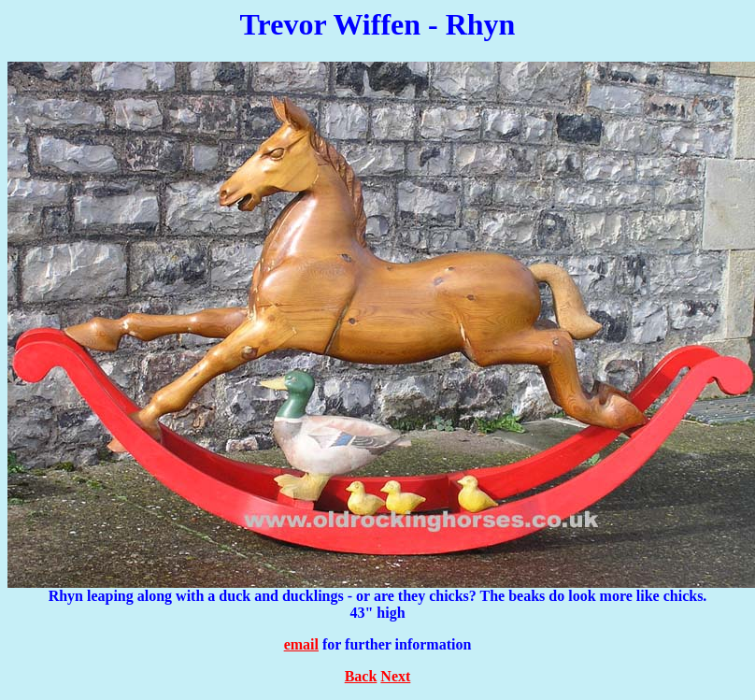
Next (395, 676)
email (301, 644)
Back (361, 676)
